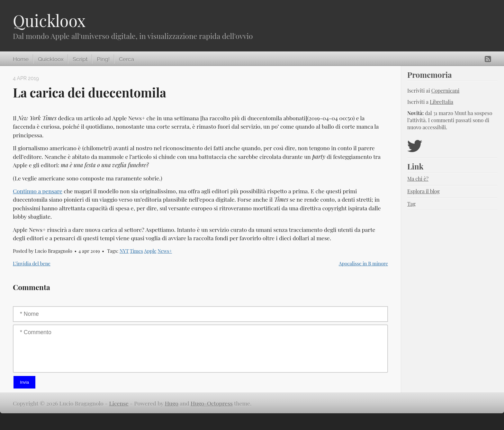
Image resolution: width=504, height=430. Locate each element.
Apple (150, 251)
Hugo (172, 403)
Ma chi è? (418, 179)
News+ (165, 251)
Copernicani (446, 91)
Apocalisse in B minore (363, 263)
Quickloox (49, 20)
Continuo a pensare (38, 191)
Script (80, 59)
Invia (24, 382)
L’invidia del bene (32, 263)
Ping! (103, 59)
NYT (124, 251)
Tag (411, 204)
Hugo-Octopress (212, 403)
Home (21, 59)
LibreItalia (441, 102)
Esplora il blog (423, 191)
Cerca (126, 59)
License (119, 403)
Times (136, 251)
